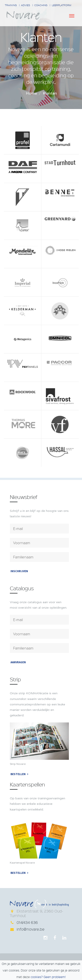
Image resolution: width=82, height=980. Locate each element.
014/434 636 (27, 922)
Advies (26, 5)
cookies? (37, 977)
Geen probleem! (55, 977)
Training (11, 5)
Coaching (41, 5)
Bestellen (18, 774)
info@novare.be (31, 929)
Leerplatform (62, 5)
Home (31, 93)
